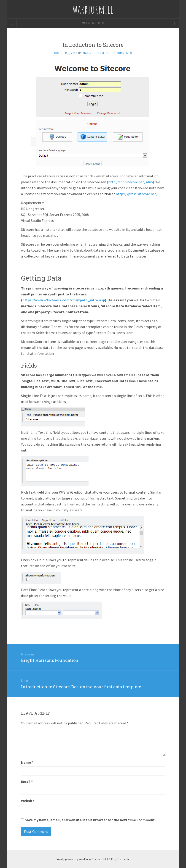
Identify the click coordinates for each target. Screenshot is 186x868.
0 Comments (123, 53)
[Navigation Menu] (174, 23)
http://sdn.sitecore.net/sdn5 (131, 182)
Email (27, 781)
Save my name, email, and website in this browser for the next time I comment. (90, 820)
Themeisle (123, 859)
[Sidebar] (12, 23)
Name (27, 762)
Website (28, 801)
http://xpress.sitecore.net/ (137, 194)
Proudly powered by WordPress (73, 859)
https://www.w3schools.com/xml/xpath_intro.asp (64, 300)
